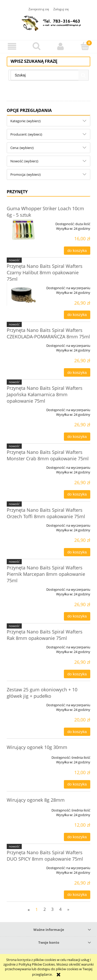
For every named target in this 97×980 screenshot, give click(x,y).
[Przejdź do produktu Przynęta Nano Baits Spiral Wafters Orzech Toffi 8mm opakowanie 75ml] (23, 524)
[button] (12, 46)
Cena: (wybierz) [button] (22, 148)
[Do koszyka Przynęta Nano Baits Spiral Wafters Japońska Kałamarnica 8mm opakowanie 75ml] (77, 437)
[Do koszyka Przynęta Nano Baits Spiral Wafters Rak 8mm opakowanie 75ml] (77, 674)
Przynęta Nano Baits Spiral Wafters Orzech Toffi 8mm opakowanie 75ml (46, 513)
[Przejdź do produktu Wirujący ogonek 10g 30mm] (23, 756)
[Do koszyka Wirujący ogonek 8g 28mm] (77, 837)
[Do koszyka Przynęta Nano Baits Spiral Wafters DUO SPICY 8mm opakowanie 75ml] (77, 895)
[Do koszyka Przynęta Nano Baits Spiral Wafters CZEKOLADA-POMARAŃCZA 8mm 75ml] (77, 372)
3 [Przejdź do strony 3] (52, 909)
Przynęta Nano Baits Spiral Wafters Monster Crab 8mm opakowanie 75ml (48, 455)
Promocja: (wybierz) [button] (25, 174)
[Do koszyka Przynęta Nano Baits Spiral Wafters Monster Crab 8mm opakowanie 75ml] (77, 494)
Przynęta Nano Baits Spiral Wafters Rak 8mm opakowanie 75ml (45, 635)
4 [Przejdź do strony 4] (60, 909)
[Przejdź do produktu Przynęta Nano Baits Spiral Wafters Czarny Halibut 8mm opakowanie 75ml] (23, 294)
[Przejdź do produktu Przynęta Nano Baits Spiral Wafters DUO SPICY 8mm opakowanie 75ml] (23, 866)
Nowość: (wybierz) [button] (24, 161)
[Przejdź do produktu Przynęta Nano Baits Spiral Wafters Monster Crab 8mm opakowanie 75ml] (23, 466)
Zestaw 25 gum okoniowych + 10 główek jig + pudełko (42, 693)
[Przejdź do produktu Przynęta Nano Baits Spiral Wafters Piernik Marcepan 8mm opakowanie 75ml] (23, 588)
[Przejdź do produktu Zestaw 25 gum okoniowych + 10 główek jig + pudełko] (23, 703)
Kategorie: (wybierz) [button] (25, 121)
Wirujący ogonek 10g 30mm (37, 747)
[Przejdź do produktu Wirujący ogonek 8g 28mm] (23, 808)
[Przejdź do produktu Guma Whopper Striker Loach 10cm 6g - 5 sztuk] (23, 229)
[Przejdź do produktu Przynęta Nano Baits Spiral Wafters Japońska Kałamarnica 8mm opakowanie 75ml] (23, 408)
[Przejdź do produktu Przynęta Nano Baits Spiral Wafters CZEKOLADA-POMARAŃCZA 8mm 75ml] (23, 344)
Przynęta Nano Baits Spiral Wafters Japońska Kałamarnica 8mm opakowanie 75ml (45, 394)
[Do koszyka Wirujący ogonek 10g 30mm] (77, 784)
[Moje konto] (61, 46)
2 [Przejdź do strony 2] (45, 909)
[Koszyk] (85, 46)
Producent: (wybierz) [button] (26, 134)
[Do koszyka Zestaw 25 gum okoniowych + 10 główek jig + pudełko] (77, 732)
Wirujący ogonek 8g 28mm (36, 800)
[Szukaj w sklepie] (44, 75)
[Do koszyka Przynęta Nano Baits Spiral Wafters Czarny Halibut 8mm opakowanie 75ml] (77, 315)
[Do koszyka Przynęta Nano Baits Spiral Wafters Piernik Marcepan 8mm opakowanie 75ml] (77, 616)
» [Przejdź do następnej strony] (68, 909)
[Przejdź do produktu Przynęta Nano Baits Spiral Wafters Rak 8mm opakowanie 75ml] (23, 645)
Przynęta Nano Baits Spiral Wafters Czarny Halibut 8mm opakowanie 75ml (45, 272)
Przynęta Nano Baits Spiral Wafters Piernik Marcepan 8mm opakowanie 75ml (46, 574)
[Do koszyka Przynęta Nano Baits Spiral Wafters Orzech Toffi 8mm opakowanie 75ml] (77, 552)
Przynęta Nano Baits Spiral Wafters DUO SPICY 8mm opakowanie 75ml (45, 856)
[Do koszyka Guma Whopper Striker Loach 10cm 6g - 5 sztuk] (77, 251)
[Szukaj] (36, 46)
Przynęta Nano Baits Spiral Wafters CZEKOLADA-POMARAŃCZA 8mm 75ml (48, 333)
